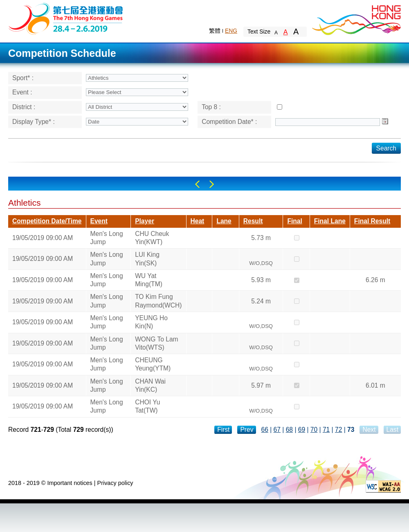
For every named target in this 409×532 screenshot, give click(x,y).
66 (265, 430)
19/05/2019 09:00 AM (43, 238)
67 (277, 430)
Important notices (70, 483)
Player (145, 221)
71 (326, 430)
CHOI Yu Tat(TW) (147, 406)
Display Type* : (34, 122)
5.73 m (261, 238)
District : (24, 107)
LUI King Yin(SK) (147, 259)
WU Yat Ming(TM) (149, 280)
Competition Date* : (229, 122)
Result (253, 221)
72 (338, 430)
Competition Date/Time (47, 221)
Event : (22, 92)
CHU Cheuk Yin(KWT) (152, 238)
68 (289, 430)
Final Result (372, 221)
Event (99, 221)
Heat (198, 221)
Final (294, 221)
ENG (231, 31)
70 (314, 430)
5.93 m (261, 280)
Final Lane (330, 221)
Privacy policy (115, 483)
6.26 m (375, 280)
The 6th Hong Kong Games (66, 18)
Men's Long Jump (107, 238)
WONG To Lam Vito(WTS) (156, 343)
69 (302, 430)
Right (212, 184)
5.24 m (261, 301)
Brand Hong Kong (356, 18)
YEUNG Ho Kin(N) (151, 322)
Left (197, 184)
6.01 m (375, 385)
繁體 (215, 31)
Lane (224, 221)
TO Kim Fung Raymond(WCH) (158, 301)
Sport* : (23, 78)
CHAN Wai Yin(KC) (150, 385)
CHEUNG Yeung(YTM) (153, 364)
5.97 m (261, 385)
